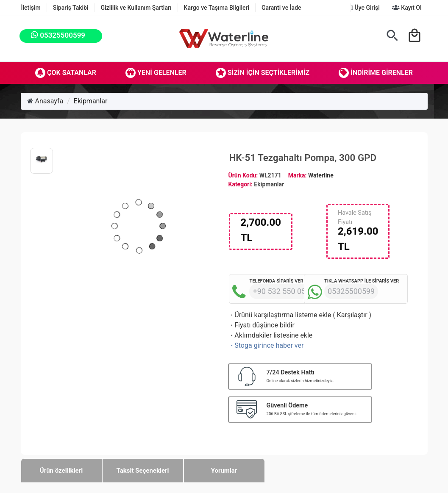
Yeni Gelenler (156, 73)
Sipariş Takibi (71, 8)
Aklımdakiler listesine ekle (271, 335)
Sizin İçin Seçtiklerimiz (263, 73)
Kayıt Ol (407, 8)
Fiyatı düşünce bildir (262, 325)
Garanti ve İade (281, 8)
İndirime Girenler (376, 73)
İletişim (31, 8)
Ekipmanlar (91, 101)
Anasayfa (45, 101)
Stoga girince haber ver (266, 345)
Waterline (321, 175)
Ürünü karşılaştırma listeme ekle (280, 315)
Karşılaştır (352, 315)
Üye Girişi (365, 8)
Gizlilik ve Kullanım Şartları (136, 8)
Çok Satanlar (66, 73)
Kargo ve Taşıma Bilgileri (217, 8)
